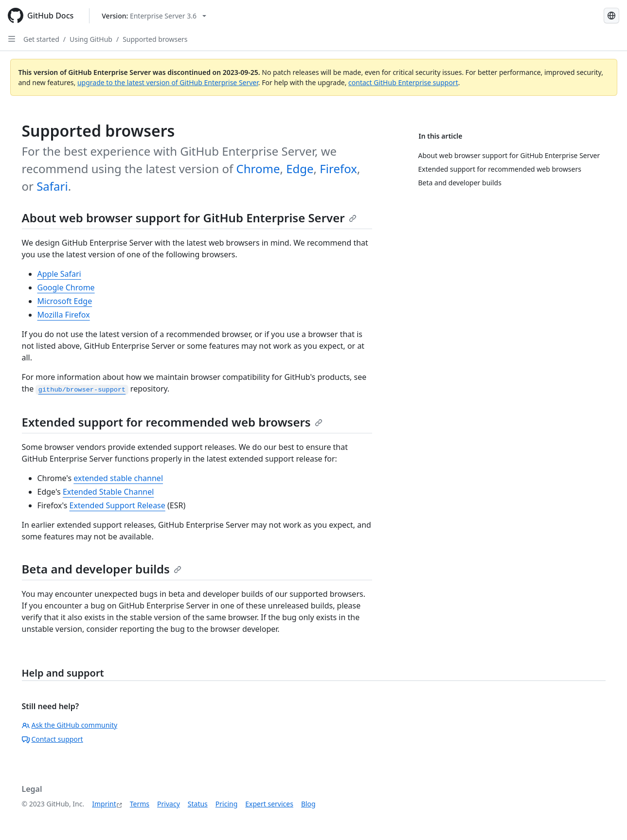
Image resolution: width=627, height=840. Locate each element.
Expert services (269, 804)
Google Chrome (66, 287)
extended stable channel (118, 478)
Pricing (226, 804)
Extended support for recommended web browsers (172, 422)
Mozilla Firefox (64, 315)
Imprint (104, 804)
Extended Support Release (117, 505)
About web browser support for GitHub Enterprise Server (189, 218)
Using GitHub (91, 39)
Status (198, 804)
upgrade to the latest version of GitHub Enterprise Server (168, 82)
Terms (140, 804)
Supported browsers (155, 39)
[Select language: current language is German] (611, 16)
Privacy (169, 804)
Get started (41, 39)
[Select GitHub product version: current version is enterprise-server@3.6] (154, 16)
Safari (52, 186)
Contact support (53, 739)
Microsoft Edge (65, 301)
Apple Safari (59, 274)
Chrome (258, 169)
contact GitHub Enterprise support (403, 82)
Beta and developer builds (102, 569)
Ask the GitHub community (70, 725)
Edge (300, 169)
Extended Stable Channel (108, 492)
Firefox (338, 169)
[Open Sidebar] (12, 39)
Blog (308, 804)
